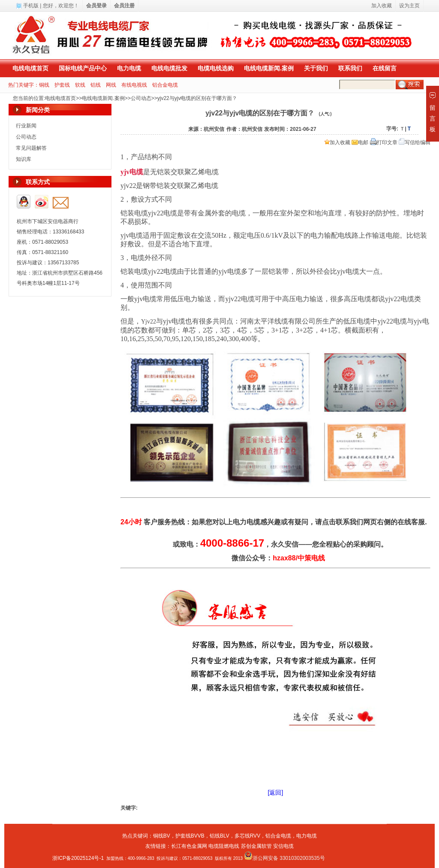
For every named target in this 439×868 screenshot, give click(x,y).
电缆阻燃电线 (224, 846)
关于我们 (316, 68)
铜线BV (162, 836)
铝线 (96, 85)
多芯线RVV (247, 836)
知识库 (24, 159)
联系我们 (350, 68)
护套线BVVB (190, 836)
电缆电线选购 (216, 68)
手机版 (31, 6)
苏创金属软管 (256, 846)
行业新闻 (26, 126)
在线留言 (385, 68)
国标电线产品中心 (83, 68)
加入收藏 (337, 142)
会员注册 (124, 6)
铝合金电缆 (165, 85)
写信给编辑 (415, 142)
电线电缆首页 (30, 68)
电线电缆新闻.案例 (269, 68)
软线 (80, 85)
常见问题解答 (31, 148)
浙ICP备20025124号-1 (78, 858)
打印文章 (384, 142)
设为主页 (409, 6)
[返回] (276, 792)
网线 (111, 85)
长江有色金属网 (189, 846)
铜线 (44, 85)
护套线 (62, 85)
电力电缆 (129, 68)
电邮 (360, 142)
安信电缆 (283, 846)
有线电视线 (134, 85)
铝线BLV (219, 836)
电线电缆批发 (169, 68)
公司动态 (141, 98)
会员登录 (96, 6)
